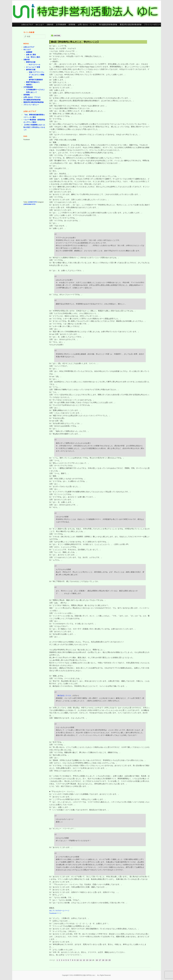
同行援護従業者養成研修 (108, 25)
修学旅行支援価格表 (36, 80)
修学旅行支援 (31, 70)
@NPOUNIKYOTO (29, 204)
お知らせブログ (27, 25)
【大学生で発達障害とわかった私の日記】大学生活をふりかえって (34, 127)
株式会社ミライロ (64, 696)
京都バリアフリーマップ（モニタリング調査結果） (37, 75)
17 (100, 960)
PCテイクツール (35, 65)
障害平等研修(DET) (33, 82)
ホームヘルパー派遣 (33, 67)
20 (110, 960)
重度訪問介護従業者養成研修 (131, 25)
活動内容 (50, 25)
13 (87, 960)
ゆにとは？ (40, 25)
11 (81, 960)
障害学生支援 (31, 62)
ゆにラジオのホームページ (59, 911)
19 (106, 960)
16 (97, 960)
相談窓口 (29, 85)
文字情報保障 (61, 25)
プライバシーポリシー (152, 25)
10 (78, 960)
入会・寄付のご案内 (33, 57)
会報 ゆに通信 (31, 55)
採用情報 (72, 25)
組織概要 (29, 52)
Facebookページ (55, 913)
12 (84, 960)
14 (90, 960)
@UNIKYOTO (32, 202)
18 (103, 960)
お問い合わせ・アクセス (87, 25)
